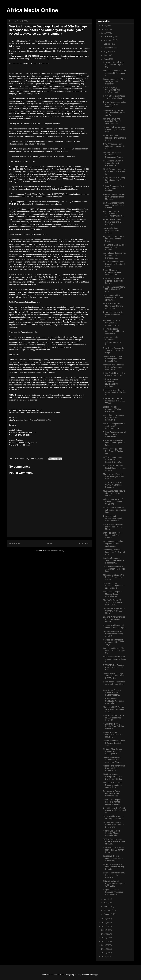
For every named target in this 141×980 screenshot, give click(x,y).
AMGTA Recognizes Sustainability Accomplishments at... (114, 214)
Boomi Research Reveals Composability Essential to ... (114, 810)
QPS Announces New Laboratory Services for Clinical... (114, 146)
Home (50, 544)
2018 (104, 938)
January (107, 914)
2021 (104, 926)
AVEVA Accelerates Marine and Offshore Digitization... (113, 306)
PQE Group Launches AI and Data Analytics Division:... (114, 239)
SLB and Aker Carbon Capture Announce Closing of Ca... (112, 751)
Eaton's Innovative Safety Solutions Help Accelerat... (114, 875)
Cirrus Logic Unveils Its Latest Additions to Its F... (113, 314)
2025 (104, 29)
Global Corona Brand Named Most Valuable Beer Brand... (114, 825)
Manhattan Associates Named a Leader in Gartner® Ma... (113, 785)
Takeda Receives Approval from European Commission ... (114, 434)
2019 (104, 934)
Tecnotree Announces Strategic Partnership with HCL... (113, 634)
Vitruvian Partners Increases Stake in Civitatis (112, 230)
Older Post (84, 544)
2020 (104, 930)
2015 (104, 949)
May (106, 899)
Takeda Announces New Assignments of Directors (113, 188)
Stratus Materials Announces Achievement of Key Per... (113, 341)
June (106, 59)
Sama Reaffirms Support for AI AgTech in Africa (114, 817)
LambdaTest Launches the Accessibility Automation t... (114, 73)
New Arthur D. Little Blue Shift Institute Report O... (114, 65)
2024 (104, 33)
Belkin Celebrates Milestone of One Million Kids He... (114, 138)
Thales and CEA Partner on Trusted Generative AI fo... (114, 709)
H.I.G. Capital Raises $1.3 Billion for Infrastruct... (114, 374)
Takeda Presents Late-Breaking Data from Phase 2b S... (113, 359)
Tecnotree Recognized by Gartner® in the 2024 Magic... (114, 611)
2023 (104, 919)
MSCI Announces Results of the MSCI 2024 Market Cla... (114, 493)
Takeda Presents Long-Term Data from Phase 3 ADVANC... (114, 676)
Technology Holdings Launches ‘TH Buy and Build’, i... (114, 552)
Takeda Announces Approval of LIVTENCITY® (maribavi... (111, 383)
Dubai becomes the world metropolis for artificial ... (114, 684)
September (109, 48)
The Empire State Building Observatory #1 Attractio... (114, 247)
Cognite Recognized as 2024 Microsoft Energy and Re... (114, 113)
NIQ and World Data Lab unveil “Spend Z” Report (114, 626)
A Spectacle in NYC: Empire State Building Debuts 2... (113, 726)
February (108, 910)
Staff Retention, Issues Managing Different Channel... (113, 535)
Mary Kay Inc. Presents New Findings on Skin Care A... (113, 476)
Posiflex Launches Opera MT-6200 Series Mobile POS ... (114, 289)
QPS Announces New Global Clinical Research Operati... (112, 460)
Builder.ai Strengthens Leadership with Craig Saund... (113, 867)
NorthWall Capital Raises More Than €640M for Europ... (114, 850)
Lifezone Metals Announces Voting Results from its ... (112, 409)
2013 (104, 956)
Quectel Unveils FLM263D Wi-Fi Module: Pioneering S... (114, 256)
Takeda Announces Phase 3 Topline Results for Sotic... (114, 743)
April (106, 903)
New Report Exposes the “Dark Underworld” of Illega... (114, 350)
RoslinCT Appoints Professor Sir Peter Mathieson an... (112, 272)
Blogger (95, 975)
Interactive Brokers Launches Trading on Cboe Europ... (113, 858)
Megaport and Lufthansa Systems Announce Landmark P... (114, 367)
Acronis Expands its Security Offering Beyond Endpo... (112, 833)
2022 (104, 923)
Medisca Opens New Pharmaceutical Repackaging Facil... (113, 155)
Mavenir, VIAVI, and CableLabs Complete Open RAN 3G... (113, 121)
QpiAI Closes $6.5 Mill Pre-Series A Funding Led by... (113, 451)
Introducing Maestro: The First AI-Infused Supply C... (114, 651)
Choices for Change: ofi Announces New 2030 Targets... (114, 642)
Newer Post (14, 544)
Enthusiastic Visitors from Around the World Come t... (114, 659)
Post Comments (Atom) (55, 551)
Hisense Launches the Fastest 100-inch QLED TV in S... (114, 401)
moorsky (78, 975)
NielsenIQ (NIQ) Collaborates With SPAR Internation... (112, 90)
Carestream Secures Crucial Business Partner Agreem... (112, 693)
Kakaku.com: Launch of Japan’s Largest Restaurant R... (113, 163)
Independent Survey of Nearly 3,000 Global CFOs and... (113, 502)
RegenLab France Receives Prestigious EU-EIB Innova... (113, 892)
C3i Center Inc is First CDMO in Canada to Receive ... (113, 485)
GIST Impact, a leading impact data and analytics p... (113, 544)
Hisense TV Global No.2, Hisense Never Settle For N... (114, 281)
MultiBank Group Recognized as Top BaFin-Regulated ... (112, 777)
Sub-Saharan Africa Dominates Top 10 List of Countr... (114, 298)
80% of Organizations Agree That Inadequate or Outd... (114, 842)
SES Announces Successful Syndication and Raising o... (114, 586)
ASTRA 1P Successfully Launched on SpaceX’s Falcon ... (114, 443)
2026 (104, 26)
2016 (104, 945)
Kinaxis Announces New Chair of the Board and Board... (114, 264)
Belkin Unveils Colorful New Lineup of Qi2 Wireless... (113, 222)
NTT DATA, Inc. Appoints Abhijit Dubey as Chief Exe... (114, 667)
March (107, 906)
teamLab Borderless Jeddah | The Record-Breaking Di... (113, 560)
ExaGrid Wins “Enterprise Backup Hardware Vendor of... (114, 619)
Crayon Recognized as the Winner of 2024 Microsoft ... (114, 104)
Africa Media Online (32, 10)
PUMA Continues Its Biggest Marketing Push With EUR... (114, 884)
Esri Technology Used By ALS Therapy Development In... (114, 426)
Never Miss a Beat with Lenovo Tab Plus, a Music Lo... (113, 527)
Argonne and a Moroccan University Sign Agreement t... (114, 768)
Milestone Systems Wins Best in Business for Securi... (114, 577)
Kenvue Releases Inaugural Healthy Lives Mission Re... (114, 331)
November (108, 40)
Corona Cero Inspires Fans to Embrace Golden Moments (112, 802)
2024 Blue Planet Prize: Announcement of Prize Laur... (114, 569)
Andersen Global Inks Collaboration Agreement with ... (112, 323)
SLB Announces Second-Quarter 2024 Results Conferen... (114, 205)
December (108, 36)
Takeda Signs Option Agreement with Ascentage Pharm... (113, 760)
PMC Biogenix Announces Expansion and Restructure (114, 418)
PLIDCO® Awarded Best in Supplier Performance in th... (114, 510)
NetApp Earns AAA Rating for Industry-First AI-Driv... (114, 180)
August (107, 51)
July (106, 55)
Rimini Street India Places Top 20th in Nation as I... (115, 97)
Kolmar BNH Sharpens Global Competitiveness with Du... (114, 468)
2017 (104, 941)
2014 (104, 953)
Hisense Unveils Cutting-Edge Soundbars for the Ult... (114, 392)
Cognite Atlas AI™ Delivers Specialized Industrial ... (113, 735)
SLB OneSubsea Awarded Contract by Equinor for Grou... (114, 130)
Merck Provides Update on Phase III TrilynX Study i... (114, 172)
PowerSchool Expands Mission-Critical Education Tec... (113, 594)
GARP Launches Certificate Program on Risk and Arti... (114, 701)
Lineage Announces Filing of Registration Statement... (114, 81)
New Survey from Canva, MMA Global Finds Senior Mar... (114, 718)
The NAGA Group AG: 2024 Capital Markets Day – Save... (113, 602)
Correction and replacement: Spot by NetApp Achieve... (113, 518)
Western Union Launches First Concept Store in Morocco (114, 197)
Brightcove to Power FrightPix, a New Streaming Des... (112, 793)
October (107, 44)
